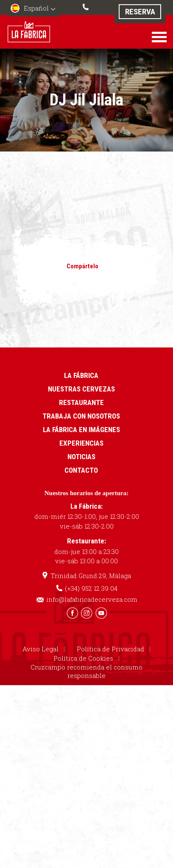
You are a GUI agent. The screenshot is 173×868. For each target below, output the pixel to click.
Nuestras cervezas (81, 389)
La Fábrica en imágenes (81, 430)
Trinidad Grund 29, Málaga (91, 576)
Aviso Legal (40, 649)
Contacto (81, 470)
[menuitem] (34, 9)
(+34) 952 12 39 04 (86, 6)
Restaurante (81, 402)
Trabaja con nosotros (81, 416)
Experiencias (81, 443)
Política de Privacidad (110, 649)
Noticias (81, 457)
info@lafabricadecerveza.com (92, 599)
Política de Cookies (83, 658)
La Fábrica (81, 375)
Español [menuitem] (36, 8)
